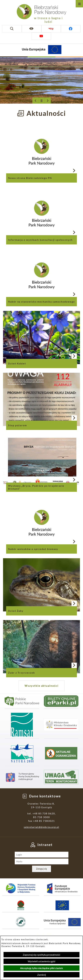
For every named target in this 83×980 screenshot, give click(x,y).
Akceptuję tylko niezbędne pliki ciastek (41, 968)
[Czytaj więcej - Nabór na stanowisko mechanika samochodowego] (41, 276)
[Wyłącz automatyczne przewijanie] (42, 101)
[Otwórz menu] (79, 4)
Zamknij (42, 975)
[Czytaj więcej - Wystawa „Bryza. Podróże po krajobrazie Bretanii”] (41, 461)
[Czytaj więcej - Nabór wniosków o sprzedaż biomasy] (41, 523)
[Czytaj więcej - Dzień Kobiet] (41, 337)
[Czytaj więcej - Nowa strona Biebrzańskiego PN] (41, 152)
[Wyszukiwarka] (12, 29)
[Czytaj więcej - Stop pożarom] (41, 399)
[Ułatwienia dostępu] (32, 29)
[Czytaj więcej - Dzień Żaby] (41, 585)
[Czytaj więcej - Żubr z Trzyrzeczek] (41, 647)
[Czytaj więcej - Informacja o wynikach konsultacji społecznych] (41, 214)
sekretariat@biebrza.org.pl (41, 827)
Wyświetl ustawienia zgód (41, 961)
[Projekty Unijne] (42, 50)
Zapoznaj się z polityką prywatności (41, 955)
